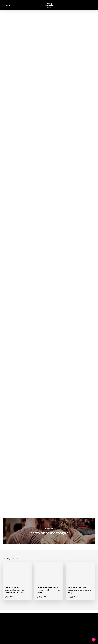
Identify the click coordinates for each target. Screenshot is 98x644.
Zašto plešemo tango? (49, 531)
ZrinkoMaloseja (49, 27)
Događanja (48, 17)
